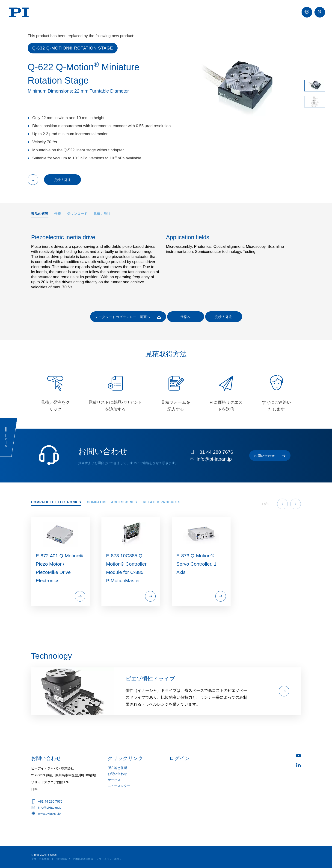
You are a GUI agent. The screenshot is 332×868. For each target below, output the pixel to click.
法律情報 (62, 859)
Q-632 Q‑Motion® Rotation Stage (73, 48)
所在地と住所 (117, 768)
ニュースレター (119, 786)
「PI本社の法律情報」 (83, 859)
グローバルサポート (43, 859)
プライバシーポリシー (112, 859)
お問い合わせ (117, 774)
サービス (114, 780)
